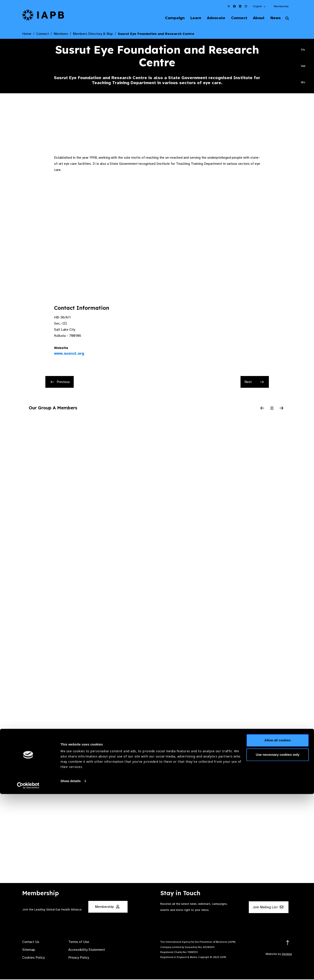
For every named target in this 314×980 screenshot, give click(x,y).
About (255, 18)
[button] (260, 6)
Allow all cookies (278, 926)
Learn (188, 18)
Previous (60, 383)
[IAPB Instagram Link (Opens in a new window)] (246, 6)
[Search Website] (287, 19)
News (274, 18)
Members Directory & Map (93, 34)
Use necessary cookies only (278, 940)
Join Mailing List (268, 908)
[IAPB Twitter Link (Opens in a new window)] (229, 6)
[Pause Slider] (272, 409)
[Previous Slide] (262, 409)
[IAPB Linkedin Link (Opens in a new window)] (240, 6)
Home (27, 34)
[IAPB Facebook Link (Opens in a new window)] (234, 6)
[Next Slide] (282, 409)
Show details (71, 967)
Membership (281, 6)
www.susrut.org (69, 354)
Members (61, 34)
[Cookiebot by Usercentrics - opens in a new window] (28, 971)
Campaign (165, 18)
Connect (234, 18)
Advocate (210, 18)
